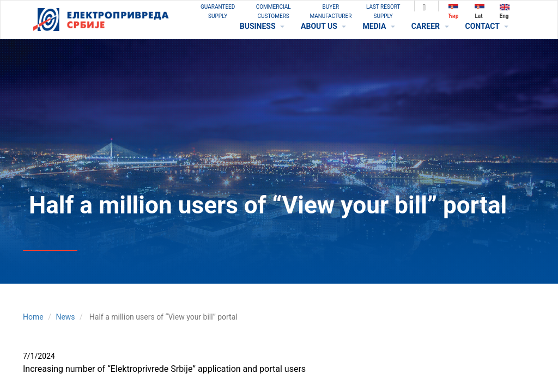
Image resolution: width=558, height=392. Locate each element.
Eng (505, 11)
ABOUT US (323, 26)
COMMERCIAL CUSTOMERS (274, 11)
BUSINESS (262, 26)
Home (33, 317)
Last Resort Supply (383, 11)
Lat (480, 11)
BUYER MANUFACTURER (330, 11)
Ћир (454, 11)
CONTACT (487, 26)
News (65, 317)
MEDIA (378, 26)
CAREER (430, 26)
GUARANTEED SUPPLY (218, 11)
